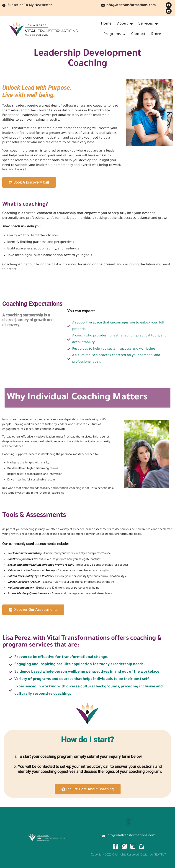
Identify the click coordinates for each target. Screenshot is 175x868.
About (125, 24)
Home (106, 24)
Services (148, 24)
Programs (115, 34)
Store (156, 34)
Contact (138, 34)
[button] (128, 822)
